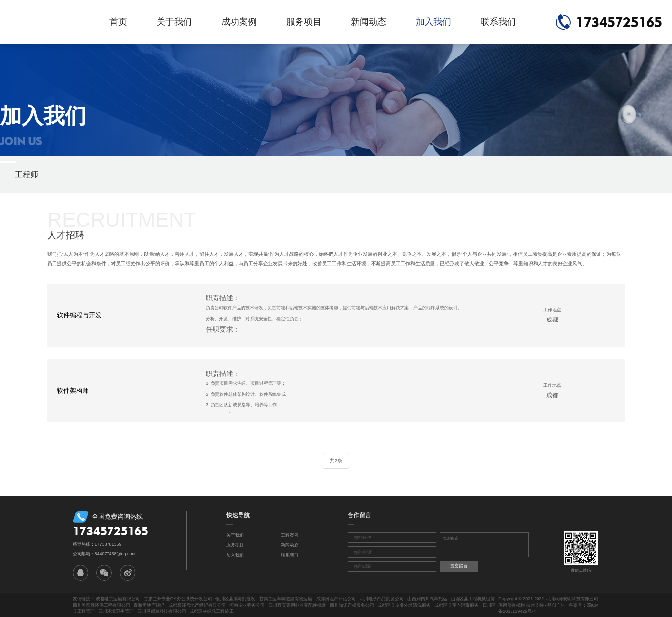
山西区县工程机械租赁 (473, 599)
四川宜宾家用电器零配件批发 (297, 605)
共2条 (336, 461)
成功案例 (239, 22)
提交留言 (459, 566)
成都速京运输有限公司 (118, 599)
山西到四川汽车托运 (427, 599)
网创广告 (556, 605)
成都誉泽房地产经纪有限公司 (197, 605)
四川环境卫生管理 (116, 611)
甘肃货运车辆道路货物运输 (286, 599)
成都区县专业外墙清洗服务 (404, 605)
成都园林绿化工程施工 (212, 611)
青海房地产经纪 (149, 605)
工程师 (27, 174)
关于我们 (174, 22)
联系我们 (498, 22)
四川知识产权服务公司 (352, 605)
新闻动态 (369, 22)
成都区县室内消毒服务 (457, 605)
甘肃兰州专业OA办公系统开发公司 (178, 599)
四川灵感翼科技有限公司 (162, 611)
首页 (118, 22)
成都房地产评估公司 (336, 599)
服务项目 (304, 22)
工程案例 (290, 535)
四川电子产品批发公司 (381, 599)
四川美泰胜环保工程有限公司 (101, 605)
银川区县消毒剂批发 (235, 599)
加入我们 (433, 22)
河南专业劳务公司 (247, 605)
